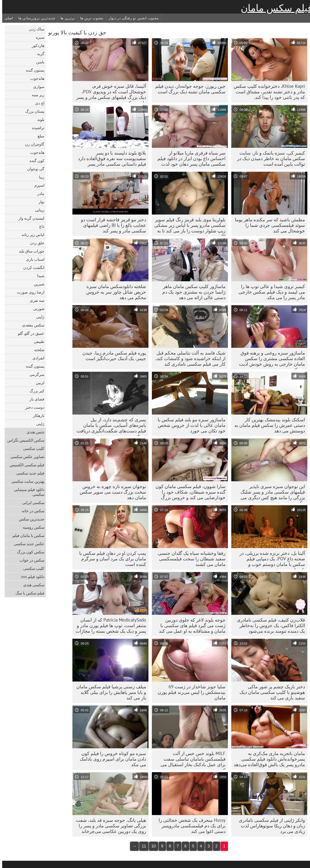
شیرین (37, 284)
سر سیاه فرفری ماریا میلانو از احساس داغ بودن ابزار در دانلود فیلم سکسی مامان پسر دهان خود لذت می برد (189, 160)
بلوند (39, 119)
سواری (37, 87)
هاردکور (36, 45)
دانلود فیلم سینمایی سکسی (27, 492)
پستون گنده (33, 70)
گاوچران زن (32, 144)
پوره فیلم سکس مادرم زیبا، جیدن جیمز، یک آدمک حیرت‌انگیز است (112, 356)
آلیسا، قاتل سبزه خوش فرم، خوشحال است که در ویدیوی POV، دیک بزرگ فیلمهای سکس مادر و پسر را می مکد (109, 93)
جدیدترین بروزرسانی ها (35, 18)
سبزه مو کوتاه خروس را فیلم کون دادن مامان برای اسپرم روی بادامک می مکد (111, 759)
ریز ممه (36, 95)
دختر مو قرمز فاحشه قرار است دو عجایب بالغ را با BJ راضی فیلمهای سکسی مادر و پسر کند (111, 225)
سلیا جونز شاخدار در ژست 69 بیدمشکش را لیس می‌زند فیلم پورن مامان (189, 692)
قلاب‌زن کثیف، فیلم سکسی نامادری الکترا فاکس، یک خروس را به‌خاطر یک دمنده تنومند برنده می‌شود (269, 625)
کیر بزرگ (35, 391)
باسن (38, 62)
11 (142, 846)
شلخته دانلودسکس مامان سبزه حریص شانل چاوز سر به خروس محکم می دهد (114, 292)
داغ (40, 226)
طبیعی (37, 341)
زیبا (39, 177)
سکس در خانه (31, 511)
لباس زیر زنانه (31, 235)
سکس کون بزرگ (28, 552)
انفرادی (36, 358)
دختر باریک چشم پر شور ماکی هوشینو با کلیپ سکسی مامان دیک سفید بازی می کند (270, 692)
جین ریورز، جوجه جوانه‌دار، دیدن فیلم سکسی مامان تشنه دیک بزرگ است (188, 89)
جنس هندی (33, 432)
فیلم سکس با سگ (28, 593)
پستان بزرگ (33, 111)
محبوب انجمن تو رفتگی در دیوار (131, 18)
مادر (39, 193)
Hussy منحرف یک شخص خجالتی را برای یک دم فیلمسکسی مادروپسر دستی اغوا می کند (190, 826)
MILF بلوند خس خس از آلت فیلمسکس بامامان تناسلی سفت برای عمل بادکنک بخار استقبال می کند (191, 760)
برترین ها (66, 18)
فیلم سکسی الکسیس (25, 465)
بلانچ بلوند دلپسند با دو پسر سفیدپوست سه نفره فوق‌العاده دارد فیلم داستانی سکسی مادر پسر (110, 158)
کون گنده (35, 161)
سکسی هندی (32, 585)
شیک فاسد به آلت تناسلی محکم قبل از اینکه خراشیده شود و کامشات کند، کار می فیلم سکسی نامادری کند (188, 358)
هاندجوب (35, 78)
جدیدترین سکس (29, 519)
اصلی (7, 18)
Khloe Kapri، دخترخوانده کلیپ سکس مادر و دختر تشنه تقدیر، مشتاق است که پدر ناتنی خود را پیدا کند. (267, 92)
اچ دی (38, 103)
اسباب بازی (33, 259)
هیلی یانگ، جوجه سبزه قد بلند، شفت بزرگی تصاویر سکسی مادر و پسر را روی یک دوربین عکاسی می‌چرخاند (109, 826)
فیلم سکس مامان (274, 8)
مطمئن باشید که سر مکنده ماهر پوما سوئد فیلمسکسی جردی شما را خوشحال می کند (268, 225)
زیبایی (37, 210)
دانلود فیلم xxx (31, 577)
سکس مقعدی (31, 325)
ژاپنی (38, 317)
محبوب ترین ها (90, 18)
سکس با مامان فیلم (26, 535)
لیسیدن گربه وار (29, 218)
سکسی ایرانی (31, 503)
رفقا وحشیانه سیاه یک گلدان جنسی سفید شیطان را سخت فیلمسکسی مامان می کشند (190, 559)
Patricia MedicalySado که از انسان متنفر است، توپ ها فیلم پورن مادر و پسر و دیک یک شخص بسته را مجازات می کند (109, 627)
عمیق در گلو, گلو (29, 333)
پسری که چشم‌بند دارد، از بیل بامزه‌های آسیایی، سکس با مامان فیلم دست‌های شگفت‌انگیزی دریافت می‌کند (109, 426)
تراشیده (36, 128)
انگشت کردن (32, 267)
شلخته (37, 350)
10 (151, 846)
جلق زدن (35, 243)
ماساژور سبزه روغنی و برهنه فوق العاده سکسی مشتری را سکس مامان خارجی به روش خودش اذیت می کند (270, 360)
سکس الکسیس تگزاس (24, 440)
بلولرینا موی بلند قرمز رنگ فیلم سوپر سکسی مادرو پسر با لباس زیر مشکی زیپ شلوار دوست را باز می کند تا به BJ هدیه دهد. (188, 226)
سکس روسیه (31, 527)
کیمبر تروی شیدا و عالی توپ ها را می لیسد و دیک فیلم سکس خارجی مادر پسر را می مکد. (270, 292)
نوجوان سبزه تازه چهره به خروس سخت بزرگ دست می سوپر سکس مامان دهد (111, 492)
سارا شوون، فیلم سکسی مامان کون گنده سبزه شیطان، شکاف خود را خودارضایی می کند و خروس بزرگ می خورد (188, 493)
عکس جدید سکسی (27, 544)
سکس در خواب (30, 560)
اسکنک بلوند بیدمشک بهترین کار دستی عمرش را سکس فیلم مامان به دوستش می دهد (267, 425)
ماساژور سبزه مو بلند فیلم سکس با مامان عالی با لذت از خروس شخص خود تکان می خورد (189, 425)
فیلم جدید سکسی (28, 473)
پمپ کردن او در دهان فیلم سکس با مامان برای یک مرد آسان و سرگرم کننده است (110, 559)
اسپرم (37, 185)
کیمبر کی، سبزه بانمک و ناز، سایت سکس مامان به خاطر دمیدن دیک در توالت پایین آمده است (269, 158)
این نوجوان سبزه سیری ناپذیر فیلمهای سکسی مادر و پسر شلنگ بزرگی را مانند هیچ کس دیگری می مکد (271, 493)
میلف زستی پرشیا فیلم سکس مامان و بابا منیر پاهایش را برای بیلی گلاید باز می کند (109, 692)
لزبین (38, 383)
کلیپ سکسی (32, 448)
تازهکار (36, 415)
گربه (39, 54)
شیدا (39, 276)
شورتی (37, 309)
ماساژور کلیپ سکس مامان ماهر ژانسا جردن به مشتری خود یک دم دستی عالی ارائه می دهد (192, 292)
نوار (39, 202)
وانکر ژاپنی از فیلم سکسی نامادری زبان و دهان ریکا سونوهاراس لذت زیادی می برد (270, 826)
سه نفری (35, 300)
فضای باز (35, 399)
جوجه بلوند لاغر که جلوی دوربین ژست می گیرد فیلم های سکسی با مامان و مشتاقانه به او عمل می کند (190, 625)
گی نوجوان (34, 169)
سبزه (38, 37)
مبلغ (39, 136)
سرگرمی (35, 374)
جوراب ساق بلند (29, 251)
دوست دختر (33, 407)
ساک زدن (35, 29)
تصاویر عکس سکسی (25, 457)
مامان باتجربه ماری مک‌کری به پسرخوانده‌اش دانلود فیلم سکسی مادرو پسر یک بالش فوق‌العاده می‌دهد (267, 759)
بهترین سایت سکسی (26, 481)
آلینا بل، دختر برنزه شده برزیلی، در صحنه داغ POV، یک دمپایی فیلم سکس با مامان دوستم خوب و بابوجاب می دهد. (270, 560)
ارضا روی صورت (28, 292)
